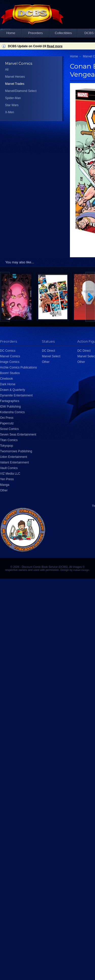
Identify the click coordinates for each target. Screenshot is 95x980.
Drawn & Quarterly (13, 390)
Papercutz (7, 423)
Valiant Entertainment (14, 462)
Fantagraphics (10, 401)
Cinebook (6, 379)
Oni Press (7, 418)
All (7, 70)
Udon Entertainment (14, 457)
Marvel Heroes (15, 77)
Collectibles (63, 33)
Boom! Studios (10, 373)
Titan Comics (9, 440)
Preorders (35, 33)
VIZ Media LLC (10, 474)
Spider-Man (13, 98)
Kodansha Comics (12, 412)
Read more (55, 46)
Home (11, 33)
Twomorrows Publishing (16, 451)
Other (4, 490)
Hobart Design (81, 570)
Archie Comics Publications (18, 367)
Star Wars (12, 105)
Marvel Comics (10, 356)
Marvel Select (51, 356)
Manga (5, 485)
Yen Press (7, 479)
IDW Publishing (10, 407)
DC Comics (8, 351)
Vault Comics (9, 468)
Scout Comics (9, 429)
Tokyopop (6, 446)
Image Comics (10, 362)
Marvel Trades (15, 84)
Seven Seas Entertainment (18, 435)
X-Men (9, 112)
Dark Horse (8, 384)
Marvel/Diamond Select (21, 91)
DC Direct (48, 351)
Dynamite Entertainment (16, 395)
